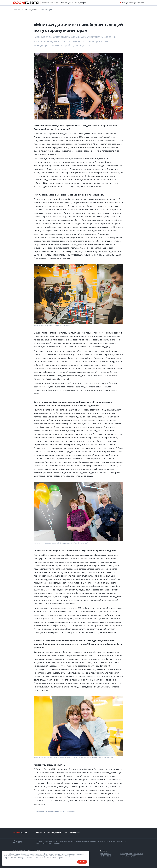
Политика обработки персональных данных (78, 841)
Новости (39, 833)
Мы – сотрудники (73, 833)
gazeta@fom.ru (106, 854)
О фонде (38, 841)
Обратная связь (51, 841)
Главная (17, 10)
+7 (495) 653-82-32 (107, 856)
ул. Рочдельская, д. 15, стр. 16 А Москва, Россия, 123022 (132, 855)
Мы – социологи (31, 10)
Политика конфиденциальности (112, 841)
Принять (82, 862)
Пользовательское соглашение (48, 844)
